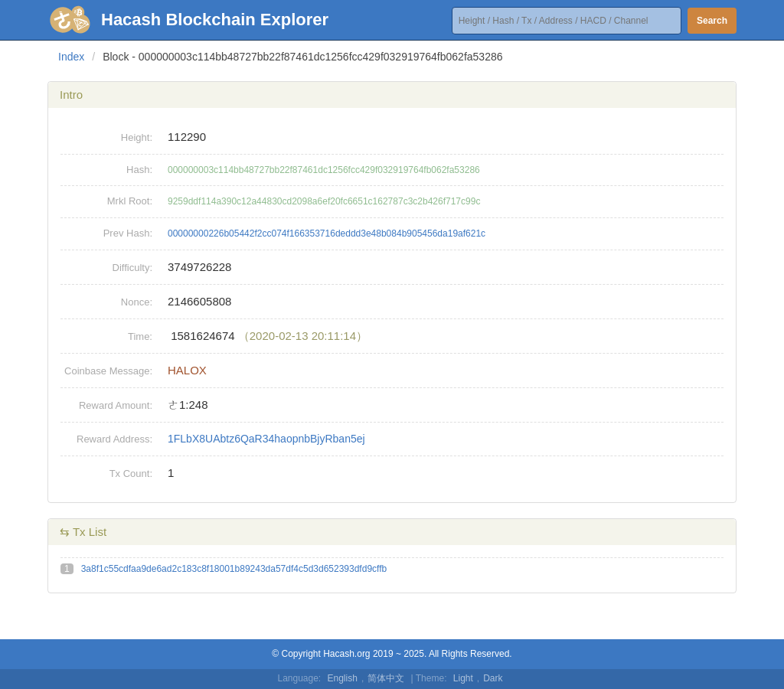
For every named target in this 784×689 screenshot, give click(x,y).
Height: (137, 137)
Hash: (139, 170)
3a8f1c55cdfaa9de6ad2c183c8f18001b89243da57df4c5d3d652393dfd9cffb (234, 569)
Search (712, 21)
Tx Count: (131, 473)
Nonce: (137, 302)
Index (71, 57)
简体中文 (386, 678)
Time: (140, 336)
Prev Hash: (128, 233)
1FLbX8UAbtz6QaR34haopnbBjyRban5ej (266, 439)
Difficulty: (133, 268)
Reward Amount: (116, 405)
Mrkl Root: (130, 201)
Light (463, 678)
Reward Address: (114, 439)
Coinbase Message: (108, 371)
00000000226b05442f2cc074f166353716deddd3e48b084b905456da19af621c (327, 233)
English (343, 678)
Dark (493, 678)
